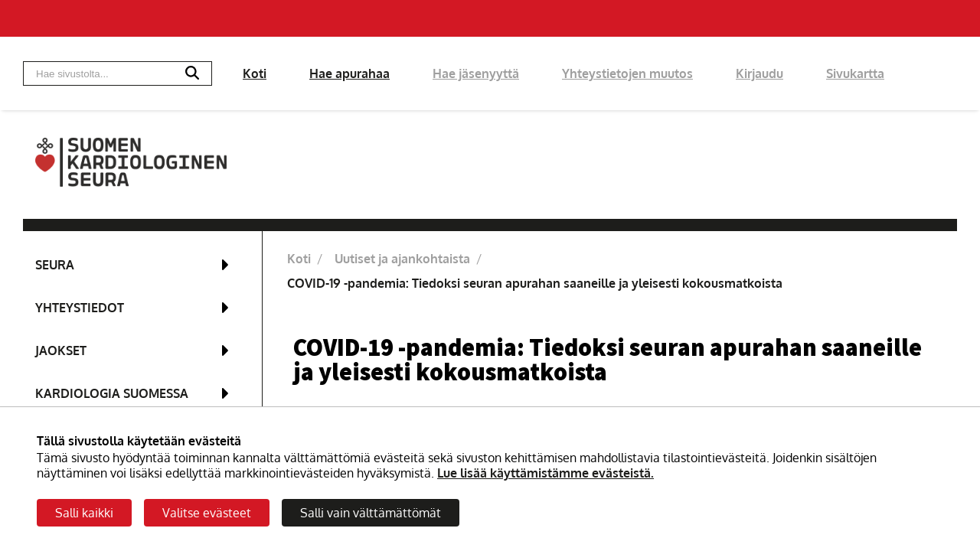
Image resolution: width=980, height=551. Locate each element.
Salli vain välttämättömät (371, 513)
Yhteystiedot (80, 308)
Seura (55, 265)
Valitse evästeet (207, 513)
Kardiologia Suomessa (112, 393)
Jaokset (61, 350)
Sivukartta (855, 73)
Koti (255, 73)
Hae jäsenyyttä (476, 73)
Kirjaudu (759, 73)
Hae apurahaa (350, 73)
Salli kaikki (84, 513)
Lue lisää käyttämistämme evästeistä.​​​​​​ (546, 473)
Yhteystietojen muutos (627, 73)
